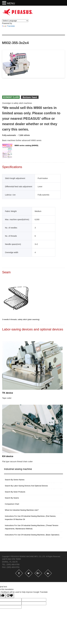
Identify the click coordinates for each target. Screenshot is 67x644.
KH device (8, 457)
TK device (8, 394)
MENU (11, 3)
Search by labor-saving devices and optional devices (26, 487)
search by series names (15, 480)
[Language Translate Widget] (15, 21)
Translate (8, 26)
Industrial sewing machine (18, 470)
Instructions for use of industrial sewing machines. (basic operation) (32, 536)
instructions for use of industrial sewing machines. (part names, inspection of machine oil (30, 519)
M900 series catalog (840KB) (20, 152)
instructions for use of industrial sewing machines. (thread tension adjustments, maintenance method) (32, 528)
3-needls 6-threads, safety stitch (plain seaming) (21, 320)
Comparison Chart (12, 505)
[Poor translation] (10, 597)
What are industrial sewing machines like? (22, 511)
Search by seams (12, 499)
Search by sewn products (15, 493)
